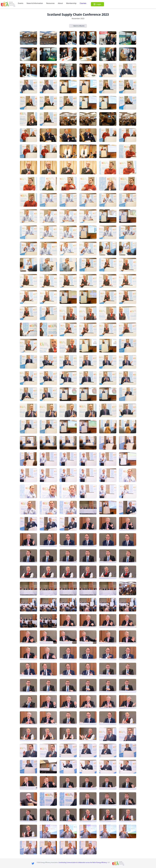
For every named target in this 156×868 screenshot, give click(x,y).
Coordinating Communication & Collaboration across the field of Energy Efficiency (83, 862)
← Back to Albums (78, 26)
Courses (83, 3)
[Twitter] (33, 863)
